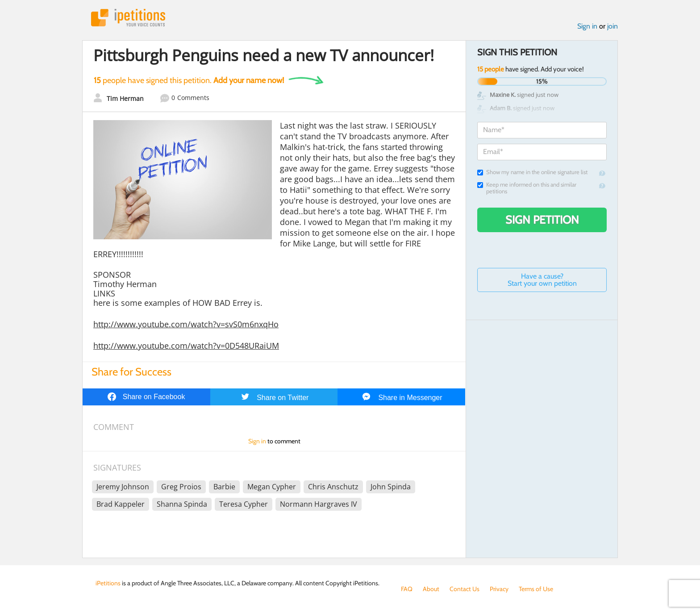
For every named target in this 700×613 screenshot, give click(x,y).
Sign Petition (542, 220)
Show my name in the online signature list (532, 172)
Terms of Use (536, 589)
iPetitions (128, 18)
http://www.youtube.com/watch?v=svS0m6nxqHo (186, 324)
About (431, 589)
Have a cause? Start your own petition (542, 280)
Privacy (499, 589)
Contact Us (465, 589)
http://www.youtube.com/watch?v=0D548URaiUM (186, 346)
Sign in (587, 26)
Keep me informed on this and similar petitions (527, 188)
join (612, 26)
